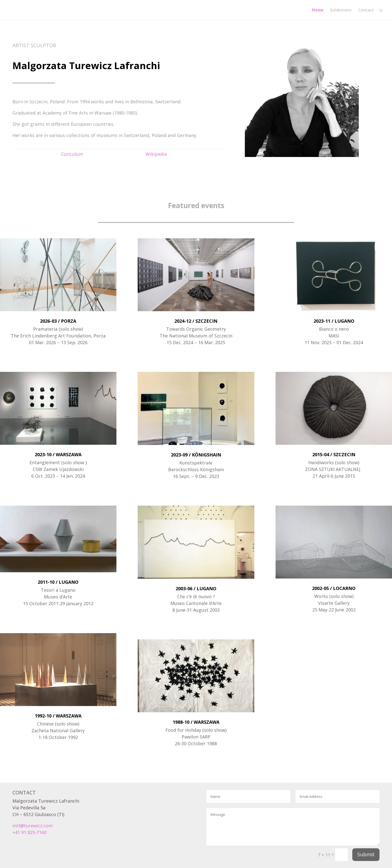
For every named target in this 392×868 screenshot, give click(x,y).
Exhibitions (341, 10)
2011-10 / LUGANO (58, 582)
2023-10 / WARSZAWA (58, 454)
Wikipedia (156, 154)
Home (318, 10)
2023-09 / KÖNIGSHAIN (196, 455)
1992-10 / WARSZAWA (58, 716)
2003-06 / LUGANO (196, 588)
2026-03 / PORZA (58, 321)
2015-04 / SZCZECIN (334, 454)
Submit (366, 854)
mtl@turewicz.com (33, 826)
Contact (366, 10)
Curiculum (72, 154)
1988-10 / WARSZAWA (196, 722)
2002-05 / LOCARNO (334, 588)
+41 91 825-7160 (29, 832)
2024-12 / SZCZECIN (196, 321)
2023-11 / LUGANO (334, 321)
